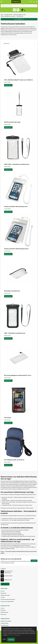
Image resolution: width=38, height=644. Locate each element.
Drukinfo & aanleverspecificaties (8, 599)
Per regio (3, 597)
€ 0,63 (7, 124)
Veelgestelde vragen (5, 595)
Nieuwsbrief (3, 593)
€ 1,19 (7, 335)
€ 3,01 (7, 462)
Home (2, 15)
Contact (2, 608)
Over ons (3, 591)
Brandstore (3, 610)
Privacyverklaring (5, 625)
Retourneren (4, 614)
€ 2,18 (7, 420)
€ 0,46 (7, 82)
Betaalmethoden (4, 612)
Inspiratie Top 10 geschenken (7, 601)
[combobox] (19, 6)
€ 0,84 (7, 209)
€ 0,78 (7, 167)
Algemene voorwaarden (6, 621)
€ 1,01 (7, 251)
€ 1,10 (7, 293)
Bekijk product (8, 85)
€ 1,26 (7, 378)
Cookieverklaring (4, 623)
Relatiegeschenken (8, 15)
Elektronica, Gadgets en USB (19, 15)
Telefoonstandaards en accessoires (8, 16)
